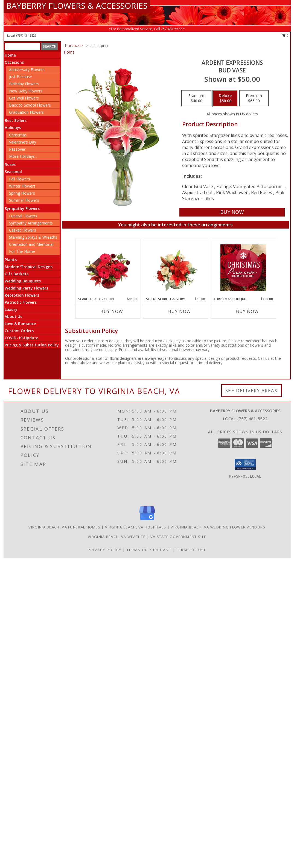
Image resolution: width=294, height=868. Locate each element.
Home (10, 55)
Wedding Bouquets (23, 281)
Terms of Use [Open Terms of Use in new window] (191, 550)
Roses (10, 164)
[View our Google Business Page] (147, 520)
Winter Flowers (22, 186)
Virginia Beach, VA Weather (117, 537)
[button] (245, 464)
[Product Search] (23, 46)
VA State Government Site (178, 537)
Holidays (13, 128)
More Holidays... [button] (23, 156)
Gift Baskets (17, 274)
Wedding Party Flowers (26, 288)
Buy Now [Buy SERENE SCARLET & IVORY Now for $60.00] (180, 311)
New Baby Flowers (26, 91)
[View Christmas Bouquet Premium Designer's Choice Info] (243, 268)
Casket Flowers (23, 230)
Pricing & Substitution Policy (32, 345)
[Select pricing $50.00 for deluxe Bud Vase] (225, 98)
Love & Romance (20, 324)
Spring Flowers (22, 193)
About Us (13, 316)
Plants (11, 260)
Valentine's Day (23, 142)
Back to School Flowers (30, 105)
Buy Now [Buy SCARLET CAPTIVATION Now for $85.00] (112, 311)
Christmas (18, 135)
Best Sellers (16, 120)
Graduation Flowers (26, 112)
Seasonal (13, 172)
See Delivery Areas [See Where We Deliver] (251, 391)
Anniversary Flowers (27, 70)
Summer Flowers (24, 200)
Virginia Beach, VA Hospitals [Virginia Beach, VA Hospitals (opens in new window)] (136, 527)
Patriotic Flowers (21, 302)
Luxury (11, 309)
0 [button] (285, 35)
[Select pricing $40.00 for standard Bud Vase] (196, 98)
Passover (17, 149)
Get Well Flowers (24, 98)
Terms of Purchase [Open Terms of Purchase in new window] (149, 550)
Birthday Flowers (24, 84)
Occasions (14, 62)
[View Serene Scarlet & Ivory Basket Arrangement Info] (175, 268)
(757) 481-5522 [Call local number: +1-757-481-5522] (26, 35)
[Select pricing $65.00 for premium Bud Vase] (254, 98)
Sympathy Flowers (22, 208)
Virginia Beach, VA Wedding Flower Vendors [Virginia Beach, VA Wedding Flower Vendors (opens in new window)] (218, 527)
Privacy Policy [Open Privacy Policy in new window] (105, 550)
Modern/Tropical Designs (29, 267)
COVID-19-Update (21, 338)
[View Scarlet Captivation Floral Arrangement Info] (108, 268)
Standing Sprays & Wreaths (33, 237)
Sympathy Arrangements (31, 223)
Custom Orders (19, 331)
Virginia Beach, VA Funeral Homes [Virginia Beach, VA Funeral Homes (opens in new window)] (64, 527)
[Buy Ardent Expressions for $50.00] (232, 212)
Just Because (21, 77)
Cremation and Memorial (31, 244)
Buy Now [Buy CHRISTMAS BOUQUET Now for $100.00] (247, 311)
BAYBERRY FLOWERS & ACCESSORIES (77, 6)
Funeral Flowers (23, 216)
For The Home (22, 251)
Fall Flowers (20, 179)
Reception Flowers (22, 295)
